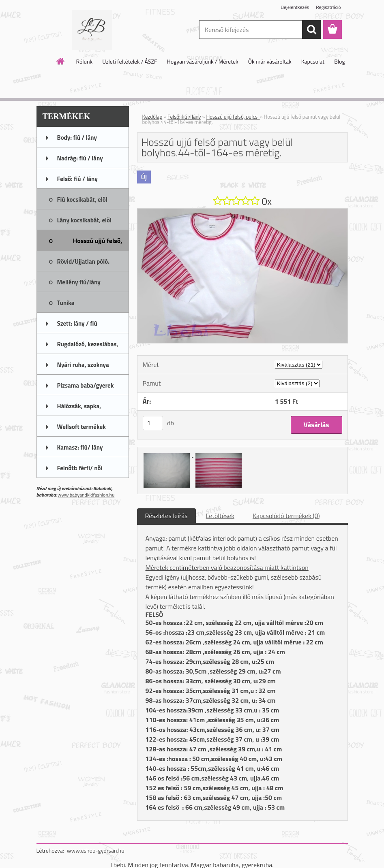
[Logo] (92, 30)
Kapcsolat (313, 61)
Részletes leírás (166, 516)
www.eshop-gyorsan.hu (96, 850)
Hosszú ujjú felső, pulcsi (233, 117)
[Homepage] (61, 61)
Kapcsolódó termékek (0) (286, 516)
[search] (311, 30)
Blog (339, 61)
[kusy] (153, 423)
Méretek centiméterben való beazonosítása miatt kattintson (227, 567)
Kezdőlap (152, 117)
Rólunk (84, 61)
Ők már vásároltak (270, 61)
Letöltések (220, 516)
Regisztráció (328, 7)
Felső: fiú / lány (184, 117)
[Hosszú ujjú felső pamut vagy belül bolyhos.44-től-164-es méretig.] (242, 212)
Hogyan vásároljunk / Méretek (203, 61)
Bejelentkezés (295, 7)
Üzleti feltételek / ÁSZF (130, 61)
